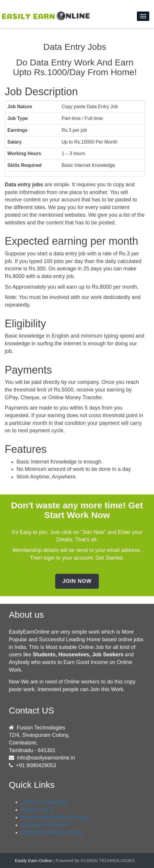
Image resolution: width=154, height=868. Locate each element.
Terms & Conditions (44, 802)
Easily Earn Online (33, 860)
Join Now (77, 581)
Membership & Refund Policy (55, 817)
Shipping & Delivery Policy (52, 832)
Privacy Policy (37, 810)
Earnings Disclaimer (44, 825)
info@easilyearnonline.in (46, 758)
